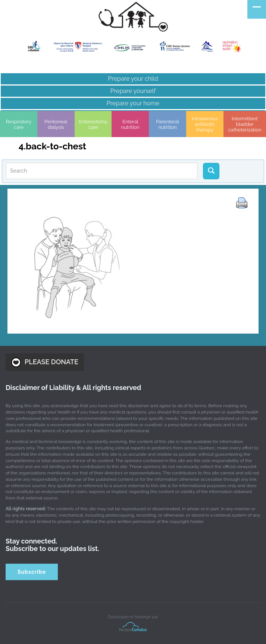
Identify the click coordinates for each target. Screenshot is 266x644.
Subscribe (32, 572)
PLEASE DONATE (45, 362)
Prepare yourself (133, 91)
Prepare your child (133, 79)
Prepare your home (133, 103)
